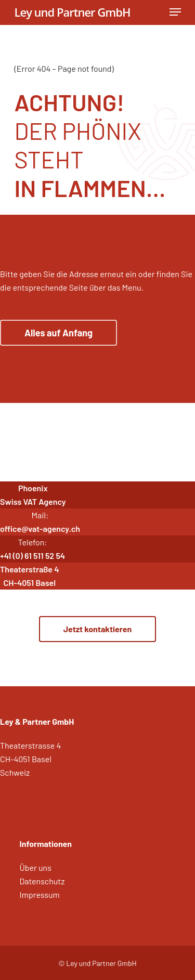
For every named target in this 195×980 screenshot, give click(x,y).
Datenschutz (42, 881)
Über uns (36, 867)
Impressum (40, 894)
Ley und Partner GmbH (73, 12)
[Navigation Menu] (175, 12)
